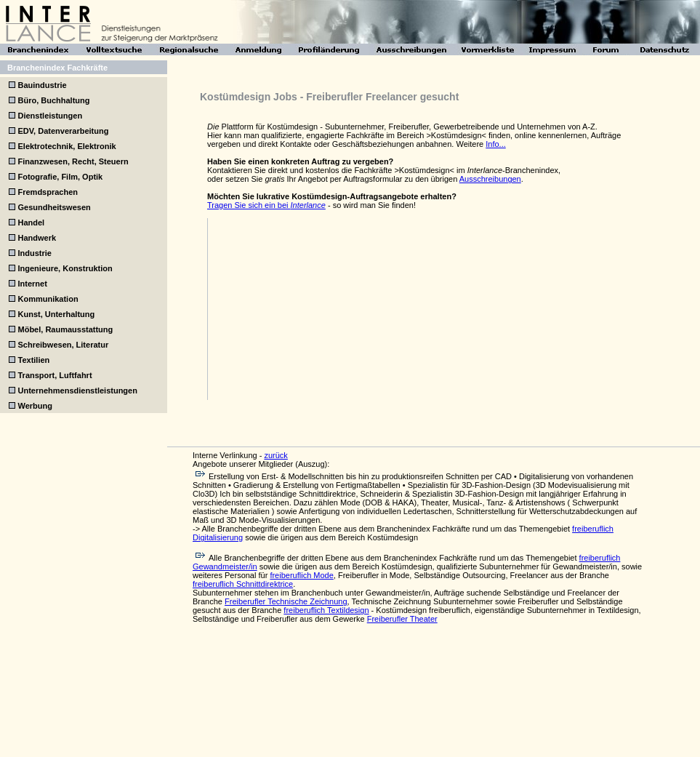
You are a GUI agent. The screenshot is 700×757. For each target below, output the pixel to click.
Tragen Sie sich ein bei (266, 205)
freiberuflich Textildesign (326, 610)
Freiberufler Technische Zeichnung (286, 601)
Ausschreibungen (490, 179)
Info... (496, 144)
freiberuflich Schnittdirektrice (243, 584)
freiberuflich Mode (301, 575)
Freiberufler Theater (402, 619)
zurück (275, 455)
